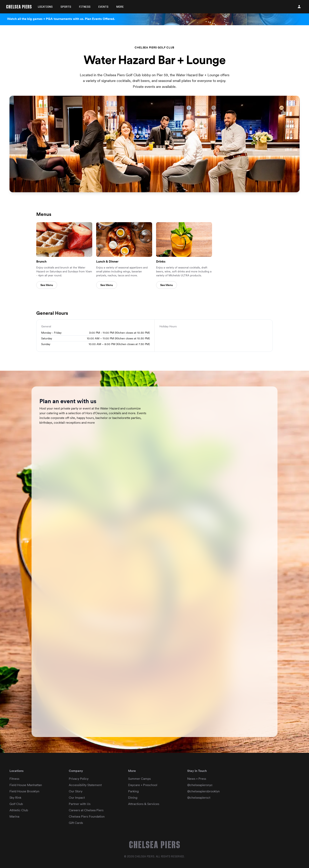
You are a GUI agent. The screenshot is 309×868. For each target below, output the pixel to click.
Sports (66, 7)
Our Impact (77, 798)
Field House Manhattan (26, 785)
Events (103, 7)
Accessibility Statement (85, 785)
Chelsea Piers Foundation (87, 816)
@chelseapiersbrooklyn (203, 791)
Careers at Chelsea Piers (86, 810)
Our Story (76, 791)
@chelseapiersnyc (200, 785)
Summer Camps (139, 779)
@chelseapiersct (199, 798)
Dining (133, 798)
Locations (45, 7)
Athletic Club (19, 810)
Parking (133, 791)
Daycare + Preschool (143, 785)
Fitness (85, 7)
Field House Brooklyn (24, 791)
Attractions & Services (144, 804)
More (120, 7)
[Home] (19, 7)
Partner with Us (80, 804)
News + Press (197, 779)
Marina (14, 816)
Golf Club (16, 804)
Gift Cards (76, 823)
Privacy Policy (79, 779)
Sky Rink (15, 798)
